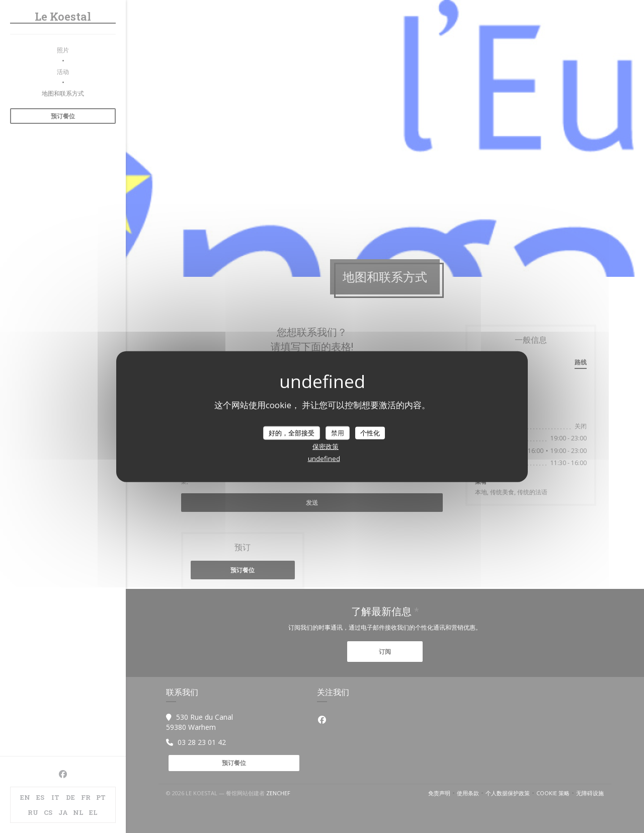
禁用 (338, 432)
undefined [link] (324, 459)
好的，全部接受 (292, 432)
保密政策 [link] (326, 446)
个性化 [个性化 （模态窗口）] (370, 432)
